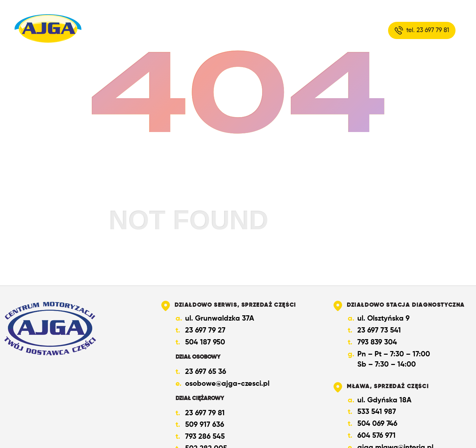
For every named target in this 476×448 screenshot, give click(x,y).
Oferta (277, 30)
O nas (233, 30)
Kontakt (326, 30)
